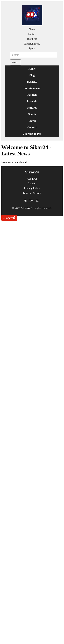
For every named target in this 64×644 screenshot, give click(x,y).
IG (37, 201)
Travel (32, 121)
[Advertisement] (32, 325)
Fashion (32, 95)
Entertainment (32, 44)
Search (16, 62)
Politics (32, 34)
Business (32, 39)
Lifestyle (32, 101)
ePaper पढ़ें (9, 218)
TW (31, 201)
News (32, 29)
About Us (32, 179)
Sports (32, 48)
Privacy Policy (32, 188)
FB (25, 201)
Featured (32, 108)
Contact (32, 127)
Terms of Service (32, 193)
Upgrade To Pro (32, 134)
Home (32, 69)
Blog (32, 75)
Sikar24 (32, 172)
